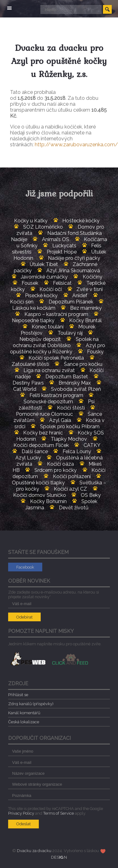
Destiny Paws (28, 383)
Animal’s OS (56, 239)
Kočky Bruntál (85, 320)
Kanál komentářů (24, 713)
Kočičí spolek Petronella (56, 358)
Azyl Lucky (28, 458)
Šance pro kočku (83, 364)
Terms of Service (59, 813)
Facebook (25, 567)
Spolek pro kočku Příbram (70, 427)
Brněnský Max (75, 383)
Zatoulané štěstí (30, 364)
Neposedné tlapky (33, 320)
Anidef (80, 296)
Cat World (25, 389)
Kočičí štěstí (71, 408)
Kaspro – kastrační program (56, 314)
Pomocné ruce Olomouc (44, 414)
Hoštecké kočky (81, 221)
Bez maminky (86, 308)
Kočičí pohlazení (72, 476)
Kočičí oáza (60, 464)
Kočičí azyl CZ (70, 489)
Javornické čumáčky (44, 277)
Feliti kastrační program (56, 395)
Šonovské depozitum (48, 402)
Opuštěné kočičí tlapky (38, 483)
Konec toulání (48, 327)
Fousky (95, 352)
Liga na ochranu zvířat (49, 370)
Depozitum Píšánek (71, 302)
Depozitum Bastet (67, 377)
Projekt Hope (62, 252)
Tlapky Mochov (69, 439)
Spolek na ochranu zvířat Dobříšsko (56, 342)
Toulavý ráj (70, 333)
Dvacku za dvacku (34, 851)
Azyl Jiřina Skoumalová (73, 271)
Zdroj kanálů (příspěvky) (31, 704)
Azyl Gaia (60, 420)
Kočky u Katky (31, 221)
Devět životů (74, 508)
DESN (59, 857)
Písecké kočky (41, 296)
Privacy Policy (21, 813)
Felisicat (62, 283)
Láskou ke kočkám (34, 308)
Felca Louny (77, 451)
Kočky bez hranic (43, 433)
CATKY (92, 445)
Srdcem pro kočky (56, 470)
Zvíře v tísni (90, 289)
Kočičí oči (51, 289)
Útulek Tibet (44, 264)
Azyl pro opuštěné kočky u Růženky (57, 349)
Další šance (35, 451)
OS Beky (91, 495)
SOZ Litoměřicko (43, 227)
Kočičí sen (22, 302)
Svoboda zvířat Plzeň (76, 389)
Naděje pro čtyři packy (74, 258)
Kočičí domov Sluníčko (40, 495)
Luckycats (64, 246)
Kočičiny (92, 277)
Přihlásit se (18, 695)
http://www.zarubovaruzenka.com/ (76, 145)
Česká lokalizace (24, 722)
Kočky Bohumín (48, 501)
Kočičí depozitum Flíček (41, 445)
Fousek (30, 283)
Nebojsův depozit (40, 339)
